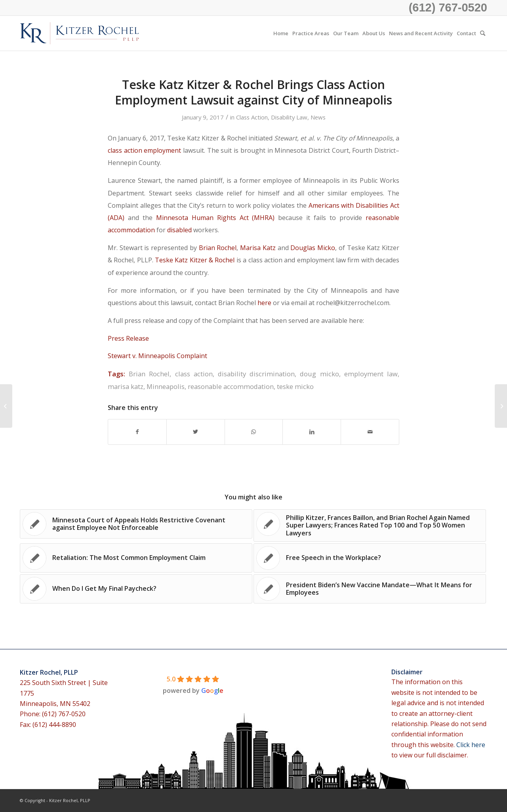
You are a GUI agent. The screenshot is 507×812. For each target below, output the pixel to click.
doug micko (319, 374)
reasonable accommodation (231, 386)
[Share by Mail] (370, 432)
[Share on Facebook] (137, 432)
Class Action (252, 117)
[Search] (483, 33)
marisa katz (126, 386)
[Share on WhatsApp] (254, 432)
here (264, 303)
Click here (471, 745)
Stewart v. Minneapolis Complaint (157, 356)
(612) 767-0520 (448, 8)
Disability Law (289, 117)
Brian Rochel (218, 248)
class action (125, 150)
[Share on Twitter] (196, 432)
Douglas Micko (313, 248)
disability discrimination (256, 374)
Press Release (128, 338)
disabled (179, 230)
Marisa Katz (259, 248)
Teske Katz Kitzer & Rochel (195, 260)
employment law (371, 374)
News (318, 117)
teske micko (295, 386)
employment (162, 150)
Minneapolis (166, 386)
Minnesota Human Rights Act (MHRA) (215, 218)
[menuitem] (281, 33)
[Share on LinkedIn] (312, 432)
